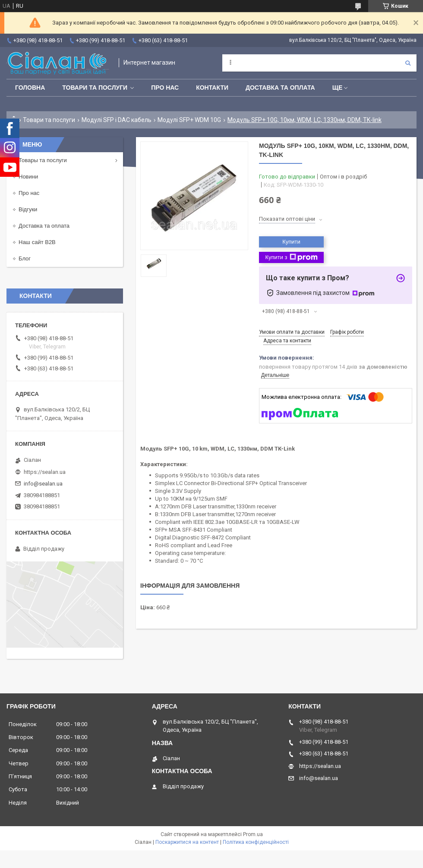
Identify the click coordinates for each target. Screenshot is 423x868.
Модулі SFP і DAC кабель (117, 120)
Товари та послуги (95, 88)
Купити (291, 242)
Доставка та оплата (280, 88)
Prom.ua (253, 834)
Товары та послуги (43, 160)
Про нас (165, 88)
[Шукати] (408, 63)
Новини (28, 177)
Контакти (212, 88)
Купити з (291, 257)
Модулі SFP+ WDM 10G (189, 120)
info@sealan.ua (43, 484)
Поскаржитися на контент (187, 842)
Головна (30, 88)
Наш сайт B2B (37, 242)
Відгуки (28, 209)
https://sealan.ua (45, 472)
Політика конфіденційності (256, 842)
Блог (25, 259)
